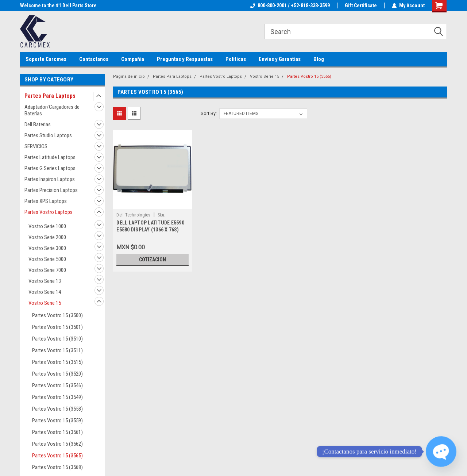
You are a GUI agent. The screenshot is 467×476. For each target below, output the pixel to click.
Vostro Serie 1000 (47, 226)
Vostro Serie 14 (45, 292)
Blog (319, 59)
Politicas (236, 59)
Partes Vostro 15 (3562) (57, 444)
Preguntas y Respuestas (185, 59)
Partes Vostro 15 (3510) (57, 339)
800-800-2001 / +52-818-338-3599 (290, 5)
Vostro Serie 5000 (47, 259)
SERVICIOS (36, 146)
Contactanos (94, 59)
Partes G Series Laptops (50, 168)
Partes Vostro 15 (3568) (57, 467)
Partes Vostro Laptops (49, 212)
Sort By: (209, 113)
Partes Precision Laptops (51, 190)
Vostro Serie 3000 (47, 248)
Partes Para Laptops (50, 96)
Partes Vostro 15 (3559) (57, 421)
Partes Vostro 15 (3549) (57, 397)
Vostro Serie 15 (45, 303)
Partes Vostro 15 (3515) (57, 362)
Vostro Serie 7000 (47, 270)
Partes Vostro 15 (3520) (57, 374)
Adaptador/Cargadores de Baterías (52, 110)
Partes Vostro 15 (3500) (57, 315)
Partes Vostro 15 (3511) (57, 350)
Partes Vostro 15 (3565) (57, 456)
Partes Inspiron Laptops (50, 179)
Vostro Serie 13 (45, 281)
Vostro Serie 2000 (47, 237)
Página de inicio (129, 76)
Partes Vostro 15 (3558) (57, 409)
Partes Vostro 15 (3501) (57, 327)
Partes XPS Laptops (46, 201)
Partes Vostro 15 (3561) (57, 432)
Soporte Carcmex (46, 59)
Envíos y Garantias (280, 59)
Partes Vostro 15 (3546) (57, 385)
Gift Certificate (361, 5)
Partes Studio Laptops (48, 135)
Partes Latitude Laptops (50, 157)
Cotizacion (153, 260)
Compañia (133, 59)
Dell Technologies (133, 215)
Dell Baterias (38, 124)
